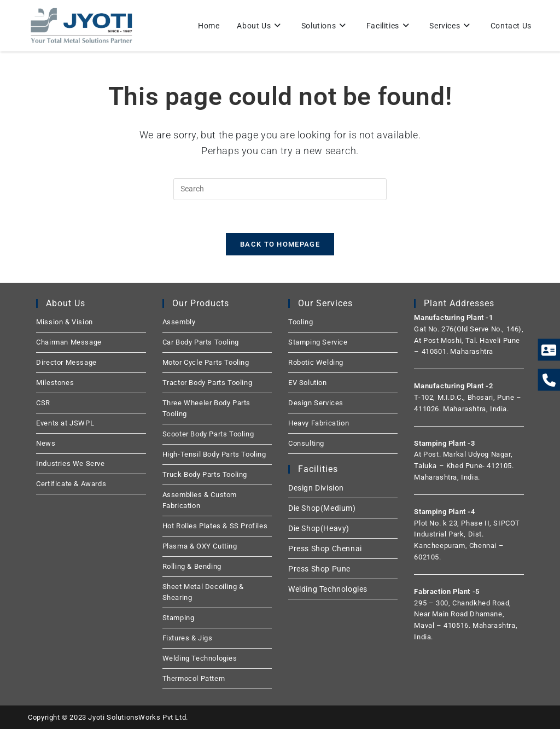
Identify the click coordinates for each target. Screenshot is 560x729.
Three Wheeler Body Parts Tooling (206, 408)
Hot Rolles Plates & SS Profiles (215, 526)
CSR (43, 403)
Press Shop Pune (319, 569)
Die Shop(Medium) (322, 508)
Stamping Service (318, 342)
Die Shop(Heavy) (319, 528)
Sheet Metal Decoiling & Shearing (203, 592)
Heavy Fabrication (319, 423)
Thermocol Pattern (194, 678)
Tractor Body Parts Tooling (208, 383)
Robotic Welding (316, 362)
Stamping (179, 618)
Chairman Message (69, 342)
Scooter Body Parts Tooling (208, 434)
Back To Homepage (280, 244)
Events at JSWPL (65, 423)
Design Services (316, 403)
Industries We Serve (70, 463)
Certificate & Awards (71, 484)
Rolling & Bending (192, 566)
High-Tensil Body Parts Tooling (214, 454)
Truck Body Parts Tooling (205, 474)
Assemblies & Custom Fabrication (200, 500)
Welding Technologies (200, 658)
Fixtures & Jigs (188, 638)
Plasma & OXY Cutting (200, 546)
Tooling (301, 322)
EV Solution (308, 383)
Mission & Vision (65, 322)
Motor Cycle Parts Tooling (206, 362)
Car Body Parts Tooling (201, 342)
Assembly (179, 322)
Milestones (55, 383)
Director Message (66, 362)
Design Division (316, 488)
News (46, 443)
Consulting (306, 443)
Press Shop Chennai (325, 549)
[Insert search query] (280, 189)
